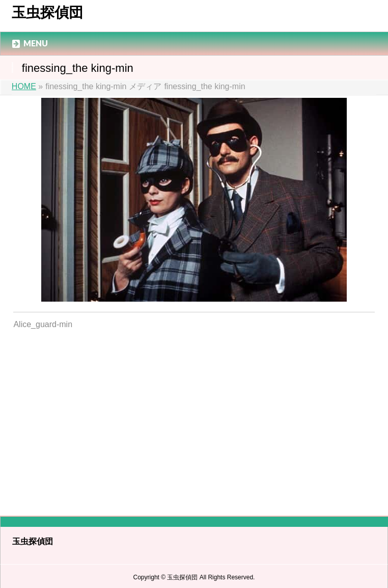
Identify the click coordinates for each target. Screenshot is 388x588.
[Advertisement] (194, 416)
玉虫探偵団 (47, 12)
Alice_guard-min (43, 324)
